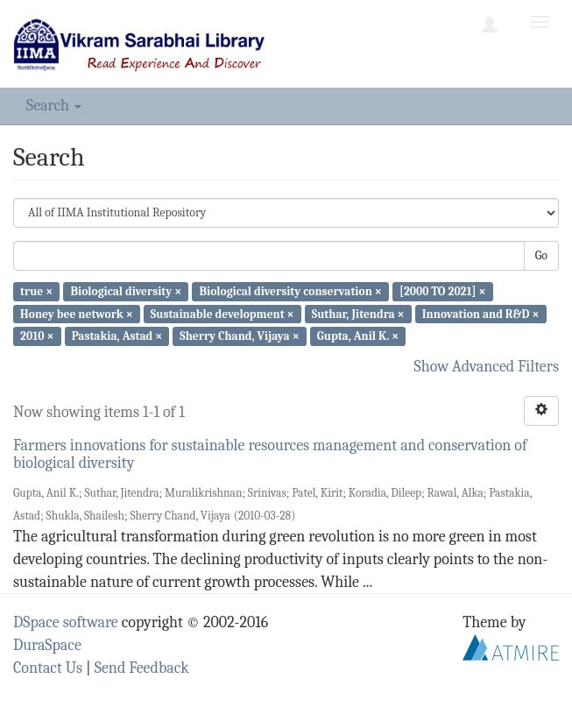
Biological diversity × (126, 291)
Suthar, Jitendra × (358, 313)
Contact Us (48, 668)
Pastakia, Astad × (117, 336)
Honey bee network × (77, 313)
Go (541, 255)
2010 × (37, 336)
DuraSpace (47, 645)
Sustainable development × (222, 313)
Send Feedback (142, 668)
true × (36, 291)
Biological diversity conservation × (290, 291)
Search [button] (54, 106)
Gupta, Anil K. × (358, 336)
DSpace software (66, 622)
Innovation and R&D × (481, 313)
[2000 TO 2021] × (443, 291)
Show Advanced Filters (487, 367)
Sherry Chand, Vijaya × (239, 336)
